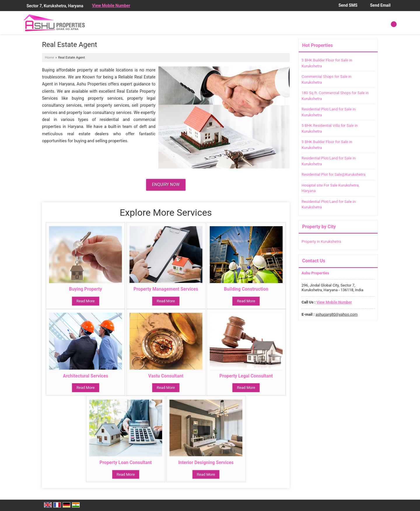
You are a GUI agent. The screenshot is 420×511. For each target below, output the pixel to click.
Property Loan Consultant (126, 463)
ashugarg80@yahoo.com (337, 314)
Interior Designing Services (206, 463)
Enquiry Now (166, 185)
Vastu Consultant (166, 376)
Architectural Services (86, 376)
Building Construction (246, 289)
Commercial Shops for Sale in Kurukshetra (327, 79)
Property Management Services (166, 289)
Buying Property (86, 289)
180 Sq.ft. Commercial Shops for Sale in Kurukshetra (335, 96)
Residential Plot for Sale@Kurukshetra (334, 174)
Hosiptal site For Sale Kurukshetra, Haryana (330, 188)
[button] (111, 6)
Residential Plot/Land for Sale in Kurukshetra (329, 112)
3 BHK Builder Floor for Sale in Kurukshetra (327, 63)
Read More (85, 301)
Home (49, 57)
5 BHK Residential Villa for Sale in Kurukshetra (330, 128)
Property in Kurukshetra (321, 242)
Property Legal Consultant (246, 376)
